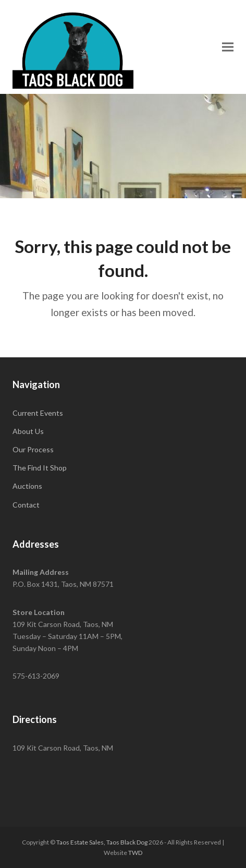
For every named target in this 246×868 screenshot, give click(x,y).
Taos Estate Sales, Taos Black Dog (102, 842)
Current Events (38, 413)
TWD (135, 853)
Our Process (33, 449)
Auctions (27, 486)
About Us (28, 431)
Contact (26, 505)
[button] (228, 47)
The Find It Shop (40, 468)
